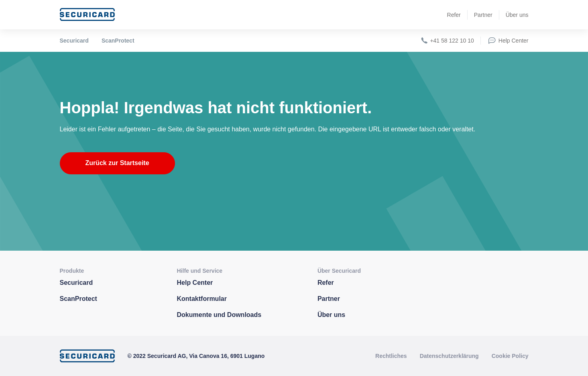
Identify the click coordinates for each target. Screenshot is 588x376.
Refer (454, 15)
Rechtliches (391, 356)
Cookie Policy (510, 356)
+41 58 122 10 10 (447, 41)
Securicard (74, 41)
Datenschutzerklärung (449, 356)
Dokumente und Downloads (219, 315)
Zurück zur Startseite (117, 163)
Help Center (508, 41)
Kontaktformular (202, 299)
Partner (483, 15)
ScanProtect (118, 41)
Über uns (517, 15)
